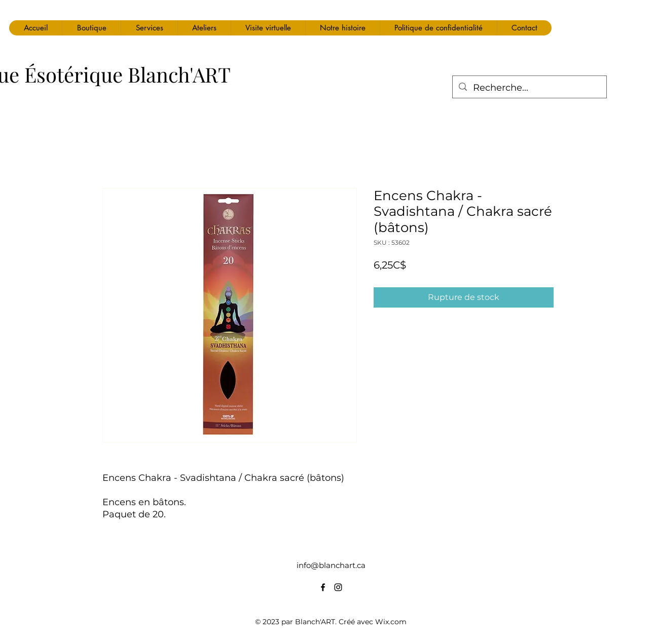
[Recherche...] (529, 88)
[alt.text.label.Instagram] (338, 587)
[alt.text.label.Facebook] (323, 587)
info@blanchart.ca (331, 565)
